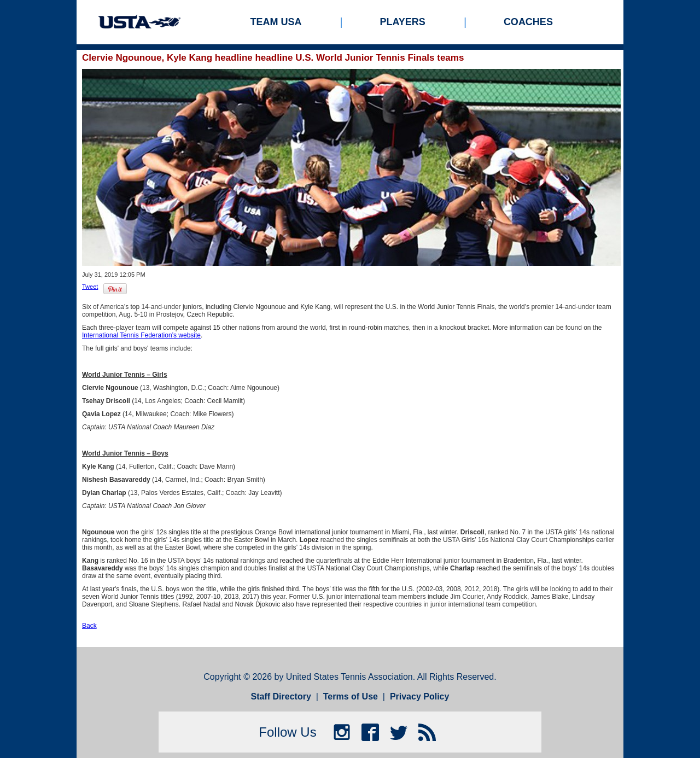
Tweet (90, 287)
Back (89, 626)
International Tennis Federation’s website (141, 335)
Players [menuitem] (403, 22)
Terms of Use (351, 696)
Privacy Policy (420, 696)
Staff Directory (281, 696)
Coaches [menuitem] (528, 22)
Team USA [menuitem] (276, 22)
